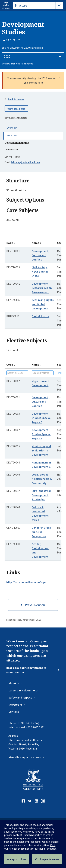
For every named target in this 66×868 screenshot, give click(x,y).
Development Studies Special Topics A (41, 434)
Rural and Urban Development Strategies (42, 495)
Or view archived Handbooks (18, 64)
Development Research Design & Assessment (42, 288)
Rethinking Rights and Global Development (43, 304)
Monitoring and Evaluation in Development (41, 450)
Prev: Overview (35, 605)
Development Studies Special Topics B (41, 418)
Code (10, 243)
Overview (12, 128)
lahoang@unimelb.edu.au (25, 162)
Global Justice (40, 316)
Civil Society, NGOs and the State (40, 272)
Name (35, 243)
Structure (12, 135)
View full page (16, 109)
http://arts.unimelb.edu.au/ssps (26, 582)
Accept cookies (17, 859)
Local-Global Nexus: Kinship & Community (42, 479)
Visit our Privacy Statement (30, 847)
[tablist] (38, 5)
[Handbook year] (33, 56)
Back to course (16, 99)
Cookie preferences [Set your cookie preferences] (47, 859)
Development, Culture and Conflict (40, 255)
